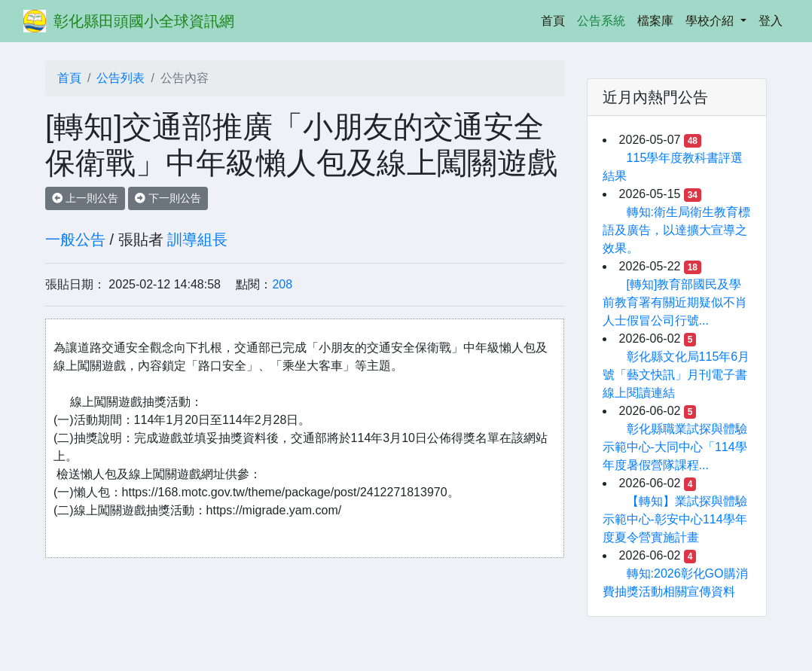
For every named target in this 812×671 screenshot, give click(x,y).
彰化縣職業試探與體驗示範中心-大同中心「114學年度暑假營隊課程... (675, 447)
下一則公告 (168, 198)
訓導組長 (197, 239)
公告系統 (601, 21)
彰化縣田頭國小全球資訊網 (144, 21)
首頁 (556, 19)
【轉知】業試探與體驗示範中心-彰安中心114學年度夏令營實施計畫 (675, 519)
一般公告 (75, 239)
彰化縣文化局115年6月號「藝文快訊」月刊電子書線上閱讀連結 (676, 375)
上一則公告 (85, 198)
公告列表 (121, 78)
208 (282, 284)
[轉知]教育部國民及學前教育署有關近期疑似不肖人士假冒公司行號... (675, 302)
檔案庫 (655, 21)
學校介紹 (711, 21)
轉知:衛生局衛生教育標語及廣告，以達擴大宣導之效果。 (676, 230)
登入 (771, 21)
